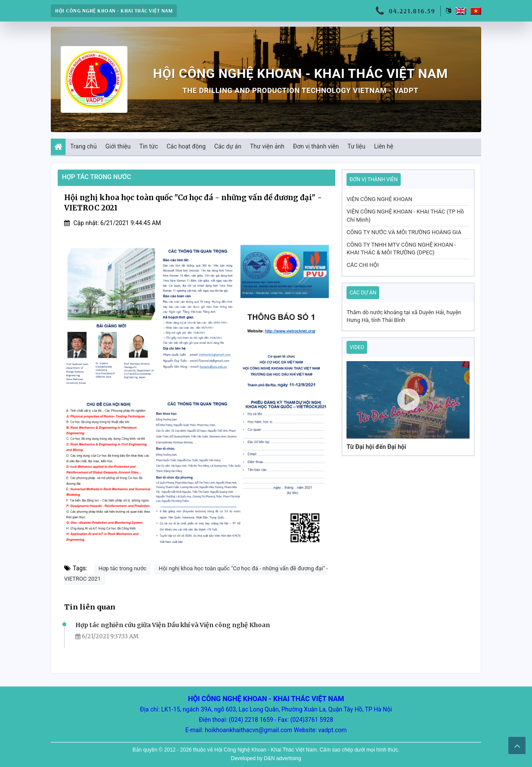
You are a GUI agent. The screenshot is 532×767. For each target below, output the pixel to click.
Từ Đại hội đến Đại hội (376, 447)
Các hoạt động (186, 146)
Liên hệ (384, 146)
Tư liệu (356, 146)
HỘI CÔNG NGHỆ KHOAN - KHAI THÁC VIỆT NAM (114, 11)
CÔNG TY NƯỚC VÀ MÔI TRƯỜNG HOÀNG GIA (404, 232)
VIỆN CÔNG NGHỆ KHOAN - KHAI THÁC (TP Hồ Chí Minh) (405, 215)
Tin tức (148, 146)
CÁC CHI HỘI (363, 265)
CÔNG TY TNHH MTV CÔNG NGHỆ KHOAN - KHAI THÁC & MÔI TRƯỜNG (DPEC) (401, 249)
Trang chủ (81, 147)
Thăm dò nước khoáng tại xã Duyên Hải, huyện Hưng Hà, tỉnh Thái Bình (404, 316)
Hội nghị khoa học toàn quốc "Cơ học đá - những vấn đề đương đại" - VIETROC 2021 (196, 574)
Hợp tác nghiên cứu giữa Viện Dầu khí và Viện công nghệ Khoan (173, 625)
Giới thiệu (118, 146)
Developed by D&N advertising (266, 758)
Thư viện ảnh (267, 146)
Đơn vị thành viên (316, 146)
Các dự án (228, 146)
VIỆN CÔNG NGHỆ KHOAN (379, 199)
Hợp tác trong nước (96, 177)
